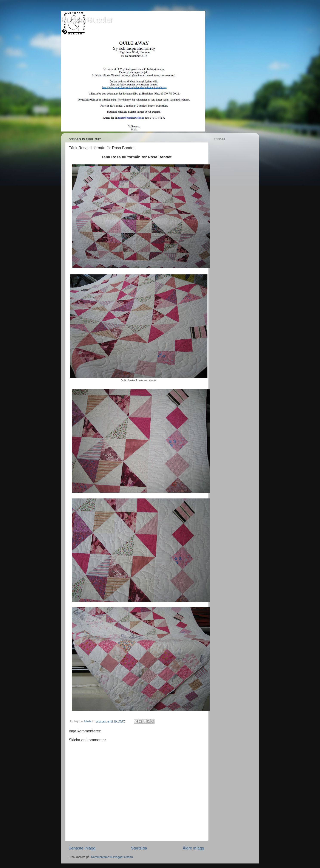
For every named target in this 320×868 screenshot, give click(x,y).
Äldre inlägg (193, 848)
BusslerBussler (87, 20)
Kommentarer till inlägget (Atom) (112, 857)
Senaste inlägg (82, 848)
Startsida (139, 848)
